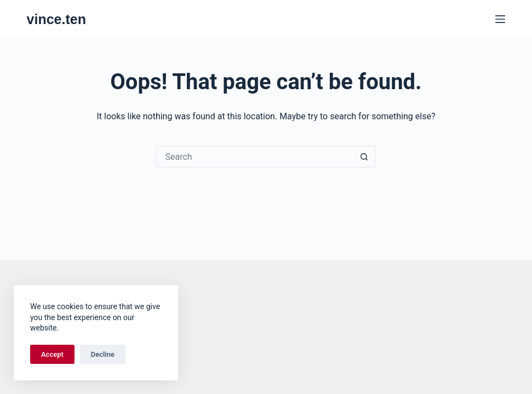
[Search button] (364, 157)
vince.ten (56, 19)
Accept (52, 354)
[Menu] (500, 19)
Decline (103, 354)
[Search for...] (255, 157)
